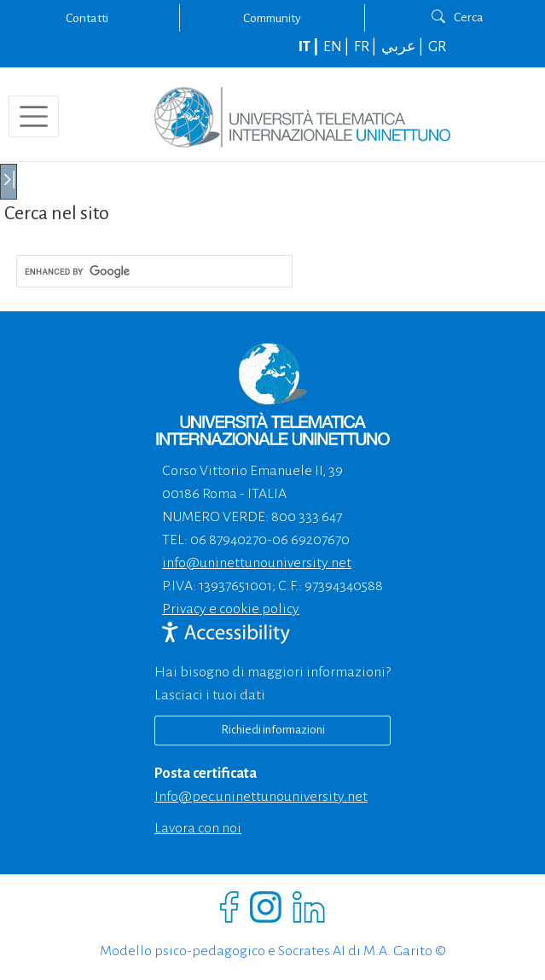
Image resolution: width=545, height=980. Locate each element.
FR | (366, 47)
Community (272, 18)
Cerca (458, 17)
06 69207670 (311, 540)
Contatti (87, 18)
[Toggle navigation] (34, 116)
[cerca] (153, 272)
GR (437, 47)
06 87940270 (229, 540)
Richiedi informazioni (273, 730)
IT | (310, 47)
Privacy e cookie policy (231, 609)
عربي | (403, 47)
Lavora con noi (198, 828)
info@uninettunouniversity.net (257, 563)
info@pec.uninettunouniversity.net (261, 797)
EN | (337, 47)
